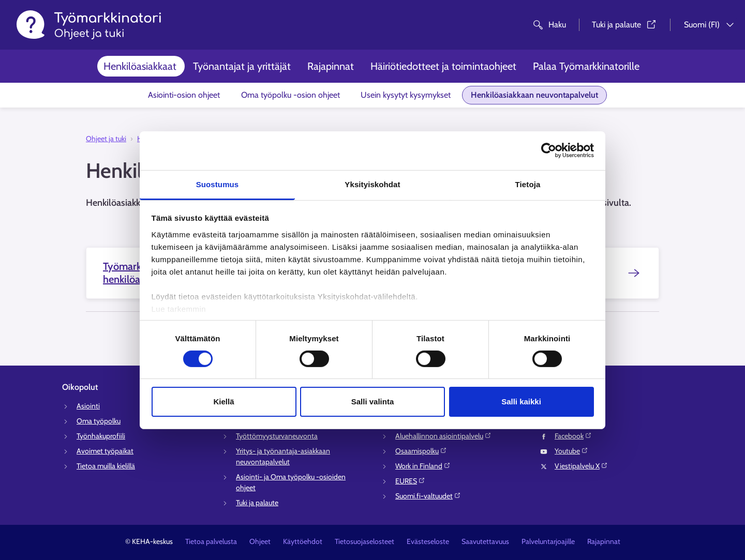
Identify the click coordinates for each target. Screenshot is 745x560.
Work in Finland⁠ (423, 466)
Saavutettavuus (485, 541)
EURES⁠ (410, 481)
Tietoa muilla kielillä (106, 466)
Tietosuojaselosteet (364, 541)
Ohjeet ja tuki (106, 139)
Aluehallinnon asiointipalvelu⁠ (443, 436)
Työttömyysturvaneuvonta (277, 436)
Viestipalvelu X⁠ (581, 466)
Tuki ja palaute (257, 503)
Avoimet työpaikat (105, 451)
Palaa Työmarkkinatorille (586, 66)
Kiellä (224, 402)
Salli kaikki (521, 402)
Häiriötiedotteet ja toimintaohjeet (443, 66)
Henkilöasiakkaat (140, 66)
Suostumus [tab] (218, 184)
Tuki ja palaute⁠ (625, 24)
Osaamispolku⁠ (421, 451)
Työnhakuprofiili (101, 436)
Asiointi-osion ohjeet (184, 95)
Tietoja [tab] (528, 184)
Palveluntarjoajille (548, 541)
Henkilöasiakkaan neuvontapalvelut (534, 95)
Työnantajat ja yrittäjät (242, 66)
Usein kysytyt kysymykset (406, 95)
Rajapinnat (331, 66)
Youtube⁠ (571, 451)
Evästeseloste (428, 541)
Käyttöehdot (303, 541)
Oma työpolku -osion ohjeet (290, 95)
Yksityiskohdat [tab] (372, 184)
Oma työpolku (99, 421)
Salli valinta (373, 402)
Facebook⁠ (573, 436)
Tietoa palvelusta (211, 541)
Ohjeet (260, 541)
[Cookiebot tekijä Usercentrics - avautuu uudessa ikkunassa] (549, 150)
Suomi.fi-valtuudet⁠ (428, 496)
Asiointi (88, 406)
